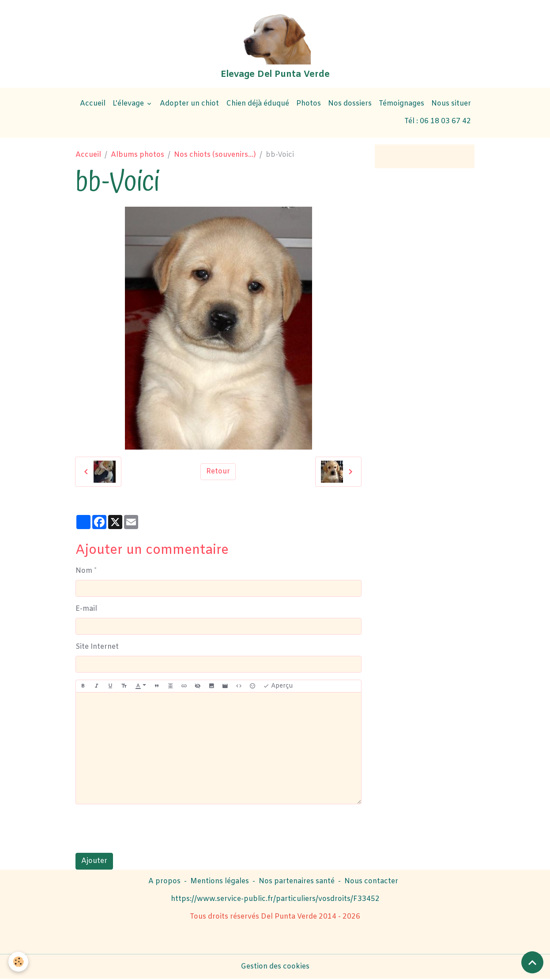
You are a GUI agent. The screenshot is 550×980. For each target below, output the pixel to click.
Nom (84, 571)
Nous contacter (371, 882)
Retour (218, 472)
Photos (309, 104)
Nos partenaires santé (297, 882)
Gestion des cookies (275, 967)
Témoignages (401, 104)
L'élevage (129, 104)
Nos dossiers (350, 104)
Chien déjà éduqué (258, 104)
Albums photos (137, 156)
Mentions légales (220, 882)
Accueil (93, 104)
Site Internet (97, 647)
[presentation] (143, 829)
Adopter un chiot (189, 104)
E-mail (86, 609)
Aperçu (278, 687)
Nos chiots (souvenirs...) (215, 156)
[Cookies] (19, 962)
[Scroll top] (532, 962)
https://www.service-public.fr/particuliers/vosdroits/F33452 (275, 900)
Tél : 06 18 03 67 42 (438, 122)
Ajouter (94, 862)
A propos (164, 882)
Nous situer (451, 104)
